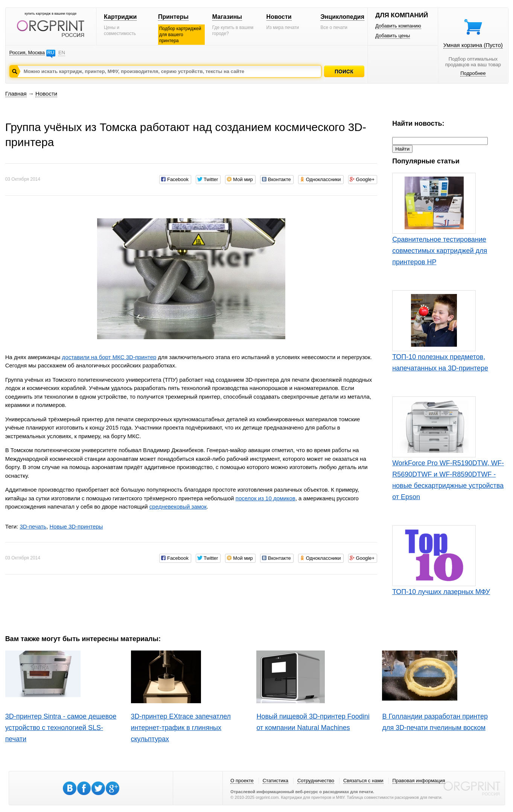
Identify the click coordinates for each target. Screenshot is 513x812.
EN (62, 53)
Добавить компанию (398, 26)
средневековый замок (178, 507)
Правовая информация (419, 781)
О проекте (242, 781)
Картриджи (120, 17)
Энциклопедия (342, 17)
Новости (279, 17)
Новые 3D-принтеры (76, 526)
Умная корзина (473, 45)
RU (51, 53)
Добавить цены (393, 36)
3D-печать (33, 526)
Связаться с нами (363, 781)
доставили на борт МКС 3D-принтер (109, 357)
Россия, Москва (27, 53)
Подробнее (473, 73)
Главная (16, 94)
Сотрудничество (316, 781)
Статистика (276, 781)
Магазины (227, 17)
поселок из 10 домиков (266, 498)
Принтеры (173, 17)
